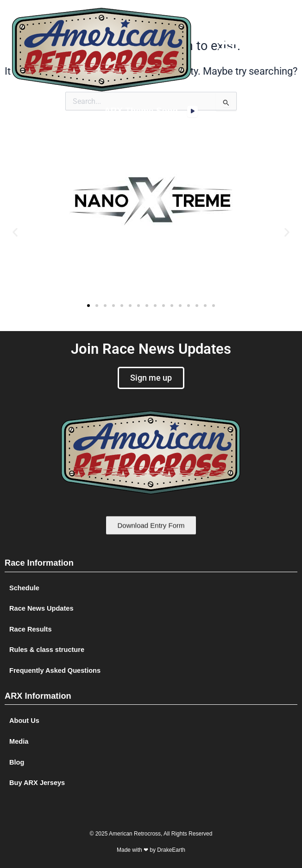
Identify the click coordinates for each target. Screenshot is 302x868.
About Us (24, 721)
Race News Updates (41, 608)
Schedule (24, 588)
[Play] (192, 112)
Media (19, 741)
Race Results (31, 629)
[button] (228, 50)
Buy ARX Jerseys (37, 783)
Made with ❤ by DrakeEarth (151, 850)
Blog (17, 762)
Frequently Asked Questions (55, 670)
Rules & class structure (47, 650)
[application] (192, 112)
